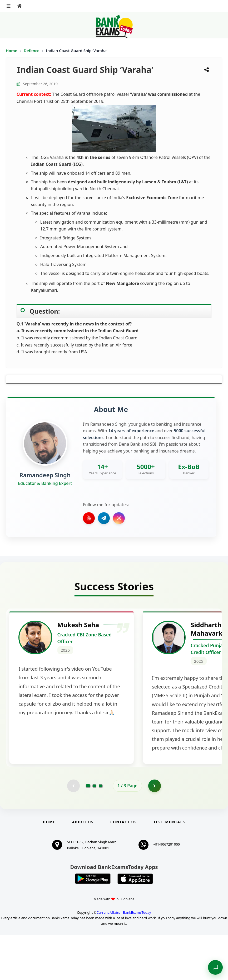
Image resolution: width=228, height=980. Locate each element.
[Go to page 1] (88, 830)
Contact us (123, 867)
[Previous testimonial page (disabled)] (73, 830)
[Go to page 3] (101, 830)
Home (12, 51)
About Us (83, 867)
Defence (32, 51)
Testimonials (169, 867)
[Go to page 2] (94, 830)
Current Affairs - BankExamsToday (124, 957)
